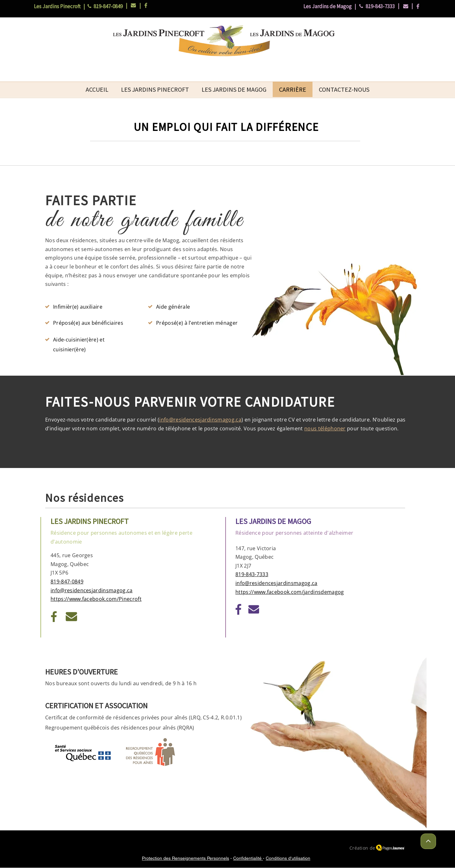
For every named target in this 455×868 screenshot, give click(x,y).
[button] (155, 89)
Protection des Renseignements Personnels (185, 858)
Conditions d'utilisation (288, 858)
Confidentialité (248, 858)
